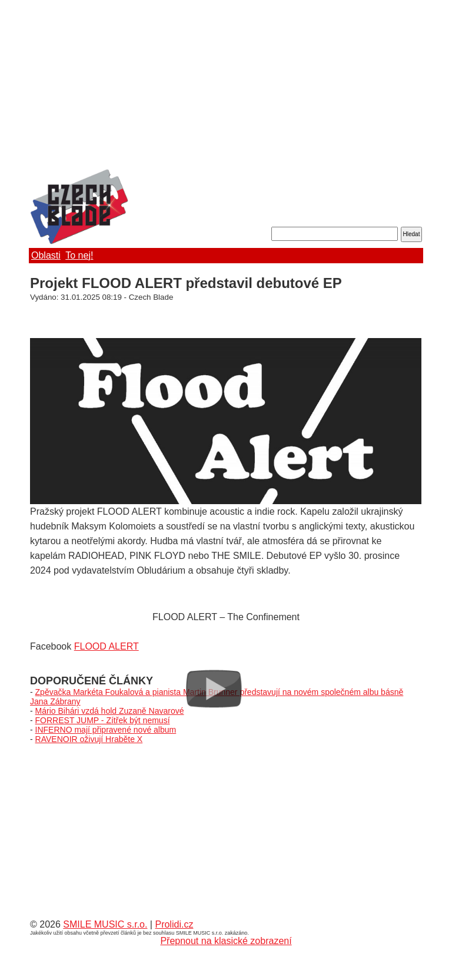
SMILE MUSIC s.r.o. (105, 924)
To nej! (79, 255)
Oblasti (46, 255)
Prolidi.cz (174, 924)
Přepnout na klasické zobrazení (226, 941)
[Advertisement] (226, 85)
